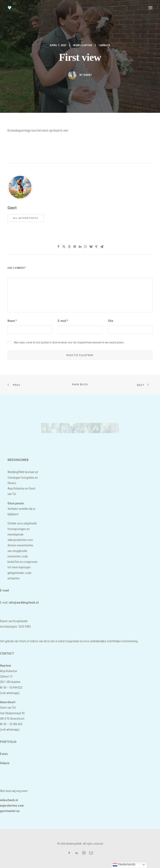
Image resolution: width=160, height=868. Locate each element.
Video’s (5, 763)
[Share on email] (102, 247)
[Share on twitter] (64, 247)
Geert (88, 75)
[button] (150, 8)
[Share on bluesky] (91, 247)
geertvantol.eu (10, 811)
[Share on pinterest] (75, 247)
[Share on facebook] (58, 247)
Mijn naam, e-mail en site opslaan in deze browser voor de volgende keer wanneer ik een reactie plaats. (69, 342)
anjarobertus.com (12, 806)
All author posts (26, 218)
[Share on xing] (96, 247)
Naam (12, 321)
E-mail (63, 321)
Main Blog (80, 384)
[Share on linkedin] (80, 247)
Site (111, 321)
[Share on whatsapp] (85, 247)
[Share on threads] (69, 247)
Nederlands (124, 865)
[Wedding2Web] (10, 8)
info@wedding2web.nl (24, 603)
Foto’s (4, 754)
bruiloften (84, 45)
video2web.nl (9, 800)
